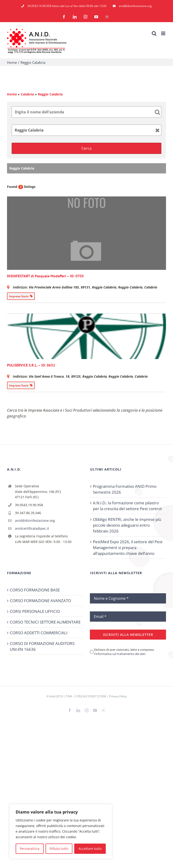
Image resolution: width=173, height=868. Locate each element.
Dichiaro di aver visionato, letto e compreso (124, 652)
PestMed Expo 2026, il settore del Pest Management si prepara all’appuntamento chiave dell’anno (128, 548)
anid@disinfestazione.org (35, 520)
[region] (61, 831)
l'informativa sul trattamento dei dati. (120, 654)
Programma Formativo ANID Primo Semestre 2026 (125, 489)
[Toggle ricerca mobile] (154, 33)
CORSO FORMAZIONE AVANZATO (40, 601)
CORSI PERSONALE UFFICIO (35, 611)
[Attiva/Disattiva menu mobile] (164, 33)
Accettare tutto (90, 849)
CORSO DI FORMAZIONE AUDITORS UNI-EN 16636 (42, 646)
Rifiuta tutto (59, 849)
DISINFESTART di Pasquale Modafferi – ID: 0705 (45, 276)
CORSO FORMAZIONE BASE (35, 590)
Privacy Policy (118, 696)
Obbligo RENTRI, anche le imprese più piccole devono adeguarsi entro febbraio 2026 (127, 525)
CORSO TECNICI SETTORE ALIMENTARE (45, 622)
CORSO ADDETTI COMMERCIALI (39, 633)
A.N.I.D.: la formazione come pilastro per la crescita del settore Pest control (127, 506)
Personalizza (30, 849)
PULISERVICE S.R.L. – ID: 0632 (31, 365)
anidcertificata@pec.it (32, 528)
